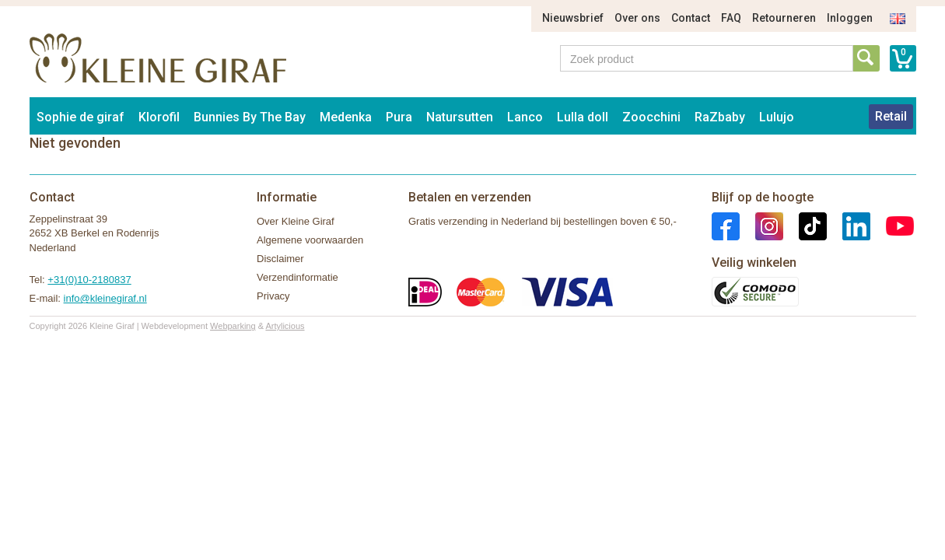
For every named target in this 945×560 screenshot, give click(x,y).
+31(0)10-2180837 (89, 280)
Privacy (273, 296)
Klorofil (159, 117)
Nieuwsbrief (573, 18)
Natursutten (460, 117)
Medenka (346, 117)
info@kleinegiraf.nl (105, 298)
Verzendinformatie (297, 277)
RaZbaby (720, 117)
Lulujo (777, 117)
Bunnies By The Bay (250, 117)
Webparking (233, 326)
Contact (691, 18)
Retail (891, 116)
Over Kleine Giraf (296, 221)
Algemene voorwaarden (310, 240)
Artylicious (285, 326)
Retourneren (784, 18)
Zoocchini (651, 117)
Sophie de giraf (80, 117)
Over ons (637, 18)
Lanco (525, 117)
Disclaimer (280, 259)
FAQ (731, 18)
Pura (399, 117)
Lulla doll (583, 117)
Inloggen (850, 18)
